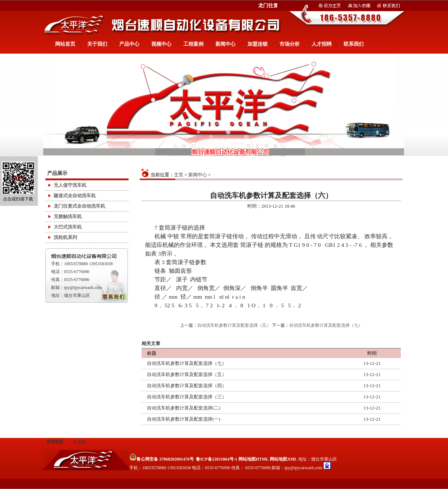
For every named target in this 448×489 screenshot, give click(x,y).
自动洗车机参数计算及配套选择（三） (187, 397)
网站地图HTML (254, 459)
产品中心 (129, 44)
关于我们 (97, 44)
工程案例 (193, 44)
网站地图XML (283, 459)
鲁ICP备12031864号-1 (217, 459)
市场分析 (290, 44)
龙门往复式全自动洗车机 (79, 206)
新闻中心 (225, 44)
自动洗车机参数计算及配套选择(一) (184, 419)
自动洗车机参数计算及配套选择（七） (326, 325)
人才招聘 (322, 44)
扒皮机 (80, 442)
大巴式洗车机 (68, 227)
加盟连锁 (257, 44)
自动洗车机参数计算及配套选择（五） (234, 325)
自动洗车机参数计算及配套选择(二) (184, 408)
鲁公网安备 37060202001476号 (162, 459)
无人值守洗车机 (70, 185)
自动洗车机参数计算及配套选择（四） (187, 386)
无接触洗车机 (68, 216)
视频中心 (161, 44)
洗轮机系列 (65, 237)
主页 (179, 175)
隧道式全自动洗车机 (75, 196)
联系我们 (354, 44)
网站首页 (65, 44)
